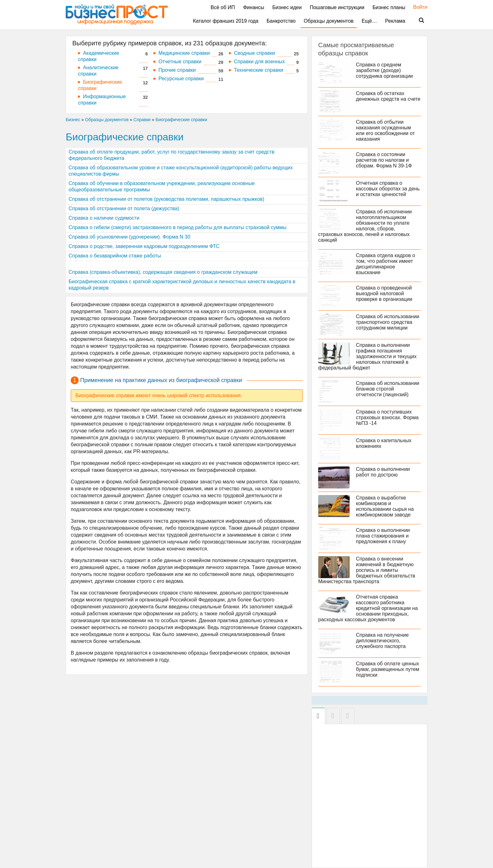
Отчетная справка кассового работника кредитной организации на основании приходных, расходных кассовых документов (368, 608)
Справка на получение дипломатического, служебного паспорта (382, 641)
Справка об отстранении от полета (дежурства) (124, 209)
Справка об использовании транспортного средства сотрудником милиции (388, 322)
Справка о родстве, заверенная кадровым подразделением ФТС (144, 246)
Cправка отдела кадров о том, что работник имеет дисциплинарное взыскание (385, 264)
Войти (417, 7)
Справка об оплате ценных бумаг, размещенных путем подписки (388, 669)
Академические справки (99, 56)
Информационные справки (102, 100)
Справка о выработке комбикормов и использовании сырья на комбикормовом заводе (385, 506)
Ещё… (369, 21)
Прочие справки (177, 70)
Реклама (395, 21)
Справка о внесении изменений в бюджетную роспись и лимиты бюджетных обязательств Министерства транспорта (367, 570)
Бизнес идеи (287, 7)
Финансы (254, 7)
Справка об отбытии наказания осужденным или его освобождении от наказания (385, 130)
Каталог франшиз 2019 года (226, 21)
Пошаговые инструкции (337, 7)
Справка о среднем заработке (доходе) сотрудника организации (384, 70)
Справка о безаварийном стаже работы (115, 256)
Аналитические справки (98, 71)
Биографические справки (100, 85)
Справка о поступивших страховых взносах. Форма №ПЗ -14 (387, 417)
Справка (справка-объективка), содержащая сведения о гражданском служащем (163, 272)
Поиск (418, 20)
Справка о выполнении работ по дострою (383, 472)
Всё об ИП (223, 7)
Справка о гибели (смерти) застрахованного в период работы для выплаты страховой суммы (177, 227)
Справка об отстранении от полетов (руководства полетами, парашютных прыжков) (166, 199)
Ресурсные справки (181, 79)
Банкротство (281, 21)
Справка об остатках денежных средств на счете (388, 96)
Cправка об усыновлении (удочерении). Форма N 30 (129, 237)
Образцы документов (329, 21)
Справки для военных (259, 62)
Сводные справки (254, 53)
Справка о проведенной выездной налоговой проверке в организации (384, 293)
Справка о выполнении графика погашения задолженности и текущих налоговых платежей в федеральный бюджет (367, 356)
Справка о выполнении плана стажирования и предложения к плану (383, 536)
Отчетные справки (180, 62)
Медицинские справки (184, 53)
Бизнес (73, 120)
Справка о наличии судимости (104, 218)
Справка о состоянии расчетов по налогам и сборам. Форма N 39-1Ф (384, 160)
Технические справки (259, 70)
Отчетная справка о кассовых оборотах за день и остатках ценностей (388, 189)
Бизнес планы (389, 7)
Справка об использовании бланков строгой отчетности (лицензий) (388, 389)
